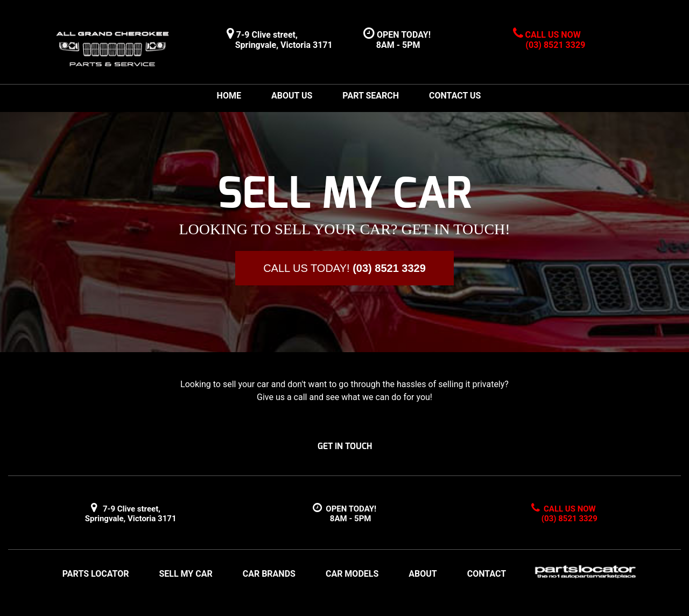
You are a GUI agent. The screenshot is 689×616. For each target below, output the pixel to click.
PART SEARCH (371, 96)
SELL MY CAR (185, 574)
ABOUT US (292, 96)
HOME (229, 96)
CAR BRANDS (269, 574)
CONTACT (487, 574)
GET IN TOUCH (345, 446)
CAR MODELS (352, 574)
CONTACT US (455, 96)
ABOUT (423, 574)
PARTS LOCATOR (96, 574)
